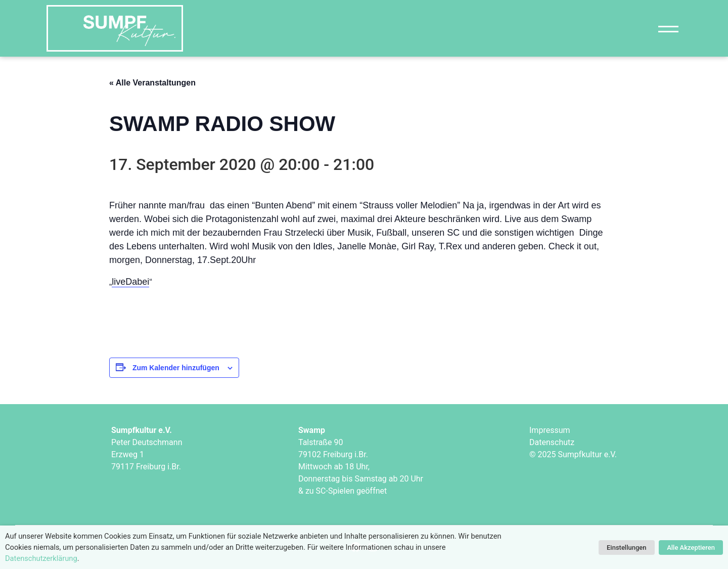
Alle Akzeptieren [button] (691, 548)
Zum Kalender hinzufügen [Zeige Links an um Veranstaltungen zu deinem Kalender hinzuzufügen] (176, 368)
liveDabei (130, 282)
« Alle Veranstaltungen (152, 83)
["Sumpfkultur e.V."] (115, 28)
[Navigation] (668, 29)
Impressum (550, 430)
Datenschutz (552, 442)
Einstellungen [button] (627, 548)
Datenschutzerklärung (41, 558)
